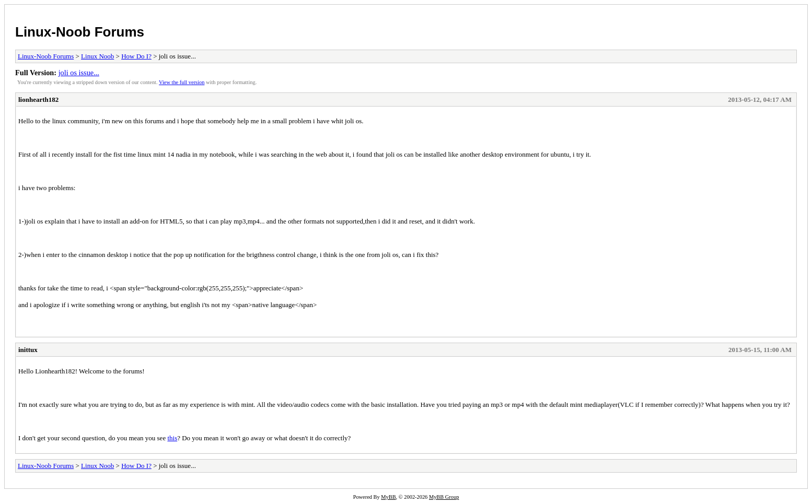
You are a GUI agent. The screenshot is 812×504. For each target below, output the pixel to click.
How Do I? (136, 56)
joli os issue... (79, 73)
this (172, 438)
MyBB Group (444, 497)
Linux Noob (97, 56)
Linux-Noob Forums (80, 32)
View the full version (182, 82)
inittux (28, 350)
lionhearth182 (38, 99)
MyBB (388, 497)
